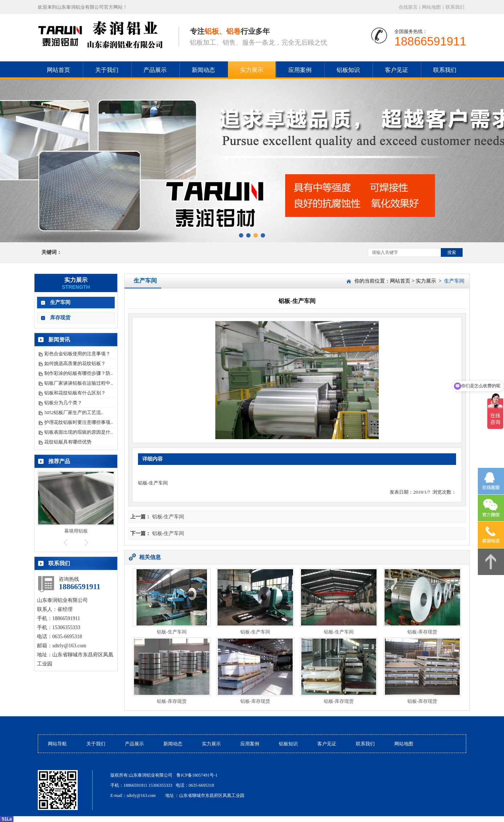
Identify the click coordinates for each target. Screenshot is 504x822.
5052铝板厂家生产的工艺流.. (74, 412)
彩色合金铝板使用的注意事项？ (77, 354)
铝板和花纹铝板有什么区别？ (75, 393)
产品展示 (155, 70)
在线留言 (408, 7)
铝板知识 (348, 70)
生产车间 (60, 302)
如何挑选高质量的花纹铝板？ (75, 363)
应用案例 (300, 70)
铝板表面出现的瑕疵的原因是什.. (79, 432)
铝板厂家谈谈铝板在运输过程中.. (79, 383)
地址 (170, 795)
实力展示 (252, 70)
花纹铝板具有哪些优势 (68, 442)
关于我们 (107, 70)
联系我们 (455, 7)
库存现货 (60, 318)
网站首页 (400, 281)
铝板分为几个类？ (63, 403)
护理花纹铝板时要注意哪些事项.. (79, 422)
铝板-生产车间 (168, 517)
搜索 (452, 252)
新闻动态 (203, 70)
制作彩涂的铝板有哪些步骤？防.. (79, 373)
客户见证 (397, 70)
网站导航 (57, 744)
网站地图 (431, 7)
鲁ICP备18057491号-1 (197, 775)
